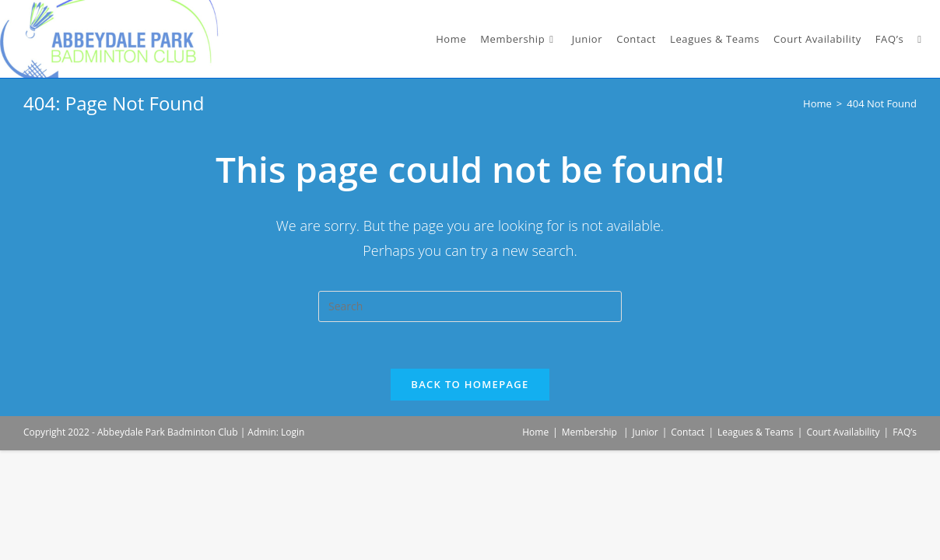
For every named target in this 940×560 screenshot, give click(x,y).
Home (535, 432)
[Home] (817, 103)
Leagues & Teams (756, 432)
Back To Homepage (470, 384)
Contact (687, 432)
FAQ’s (905, 432)
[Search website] (919, 39)
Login (293, 432)
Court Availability (843, 432)
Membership (589, 432)
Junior (645, 432)
